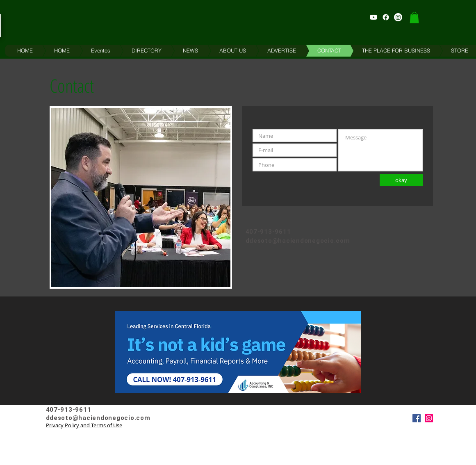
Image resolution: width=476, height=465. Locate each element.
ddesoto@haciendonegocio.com (298, 241)
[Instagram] (429, 418)
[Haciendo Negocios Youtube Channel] (374, 17)
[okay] (401, 180)
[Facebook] (417, 418)
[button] (414, 17)
